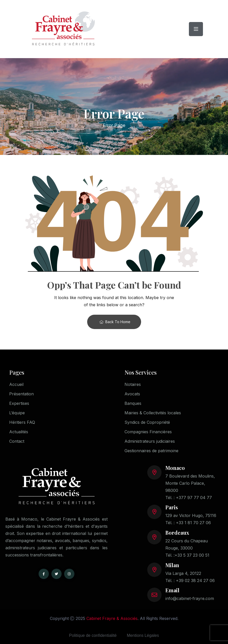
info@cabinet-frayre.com (190, 598)
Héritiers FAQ (22, 422)
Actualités (19, 432)
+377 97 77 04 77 (194, 498)
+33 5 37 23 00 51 (192, 555)
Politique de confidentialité (93, 635)
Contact (17, 441)
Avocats (132, 394)
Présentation (21, 394)
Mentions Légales (143, 635)
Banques (133, 403)
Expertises (19, 403)
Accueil (16, 384)
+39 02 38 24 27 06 (195, 580)
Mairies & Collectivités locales (153, 413)
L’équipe (17, 413)
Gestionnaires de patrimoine (151, 451)
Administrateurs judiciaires (150, 441)
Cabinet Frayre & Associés (112, 618)
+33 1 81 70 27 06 (193, 523)
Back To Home (115, 322)
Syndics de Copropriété (147, 422)
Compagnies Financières (148, 432)
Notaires (133, 384)
